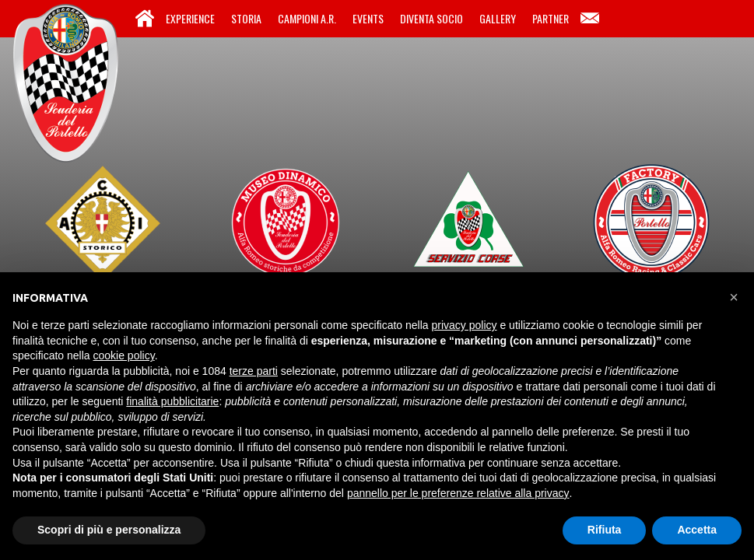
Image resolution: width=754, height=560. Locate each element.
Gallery (498, 18)
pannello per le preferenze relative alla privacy (458, 493)
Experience (190, 18)
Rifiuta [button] (605, 530)
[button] (734, 297)
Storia (246, 18)
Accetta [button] (697, 530)
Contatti (590, 19)
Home (145, 19)
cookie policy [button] (124, 355)
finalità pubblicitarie (172, 401)
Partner (551, 18)
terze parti (254, 371)
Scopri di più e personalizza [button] (109, 530)
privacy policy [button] (465, 325)
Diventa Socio (431, 18)
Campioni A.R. (307, 18)
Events (368, 18)
